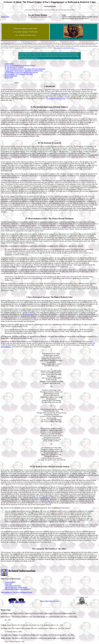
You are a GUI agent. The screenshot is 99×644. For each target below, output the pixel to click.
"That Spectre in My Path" (13, 586)
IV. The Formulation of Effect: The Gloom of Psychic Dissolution (25, 69)
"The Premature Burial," (43, 498)
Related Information (11, 76)
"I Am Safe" (8, 584)
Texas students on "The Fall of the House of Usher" (17, 592)
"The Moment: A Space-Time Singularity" (18, 589)
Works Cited (9, 78)
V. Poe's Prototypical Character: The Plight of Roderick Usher (24, 71)
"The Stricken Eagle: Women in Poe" (16, 587)
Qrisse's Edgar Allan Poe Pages (49, 601)
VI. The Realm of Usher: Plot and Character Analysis (21, 72)
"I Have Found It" (10, 582)
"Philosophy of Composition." (60, 93)
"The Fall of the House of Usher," (56, 98)
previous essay (30, 314)
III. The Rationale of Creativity (14, 67)
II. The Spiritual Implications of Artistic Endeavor (20, 65)
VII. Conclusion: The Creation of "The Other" (19, 74)
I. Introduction (9, 64)
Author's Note (5, 17)
